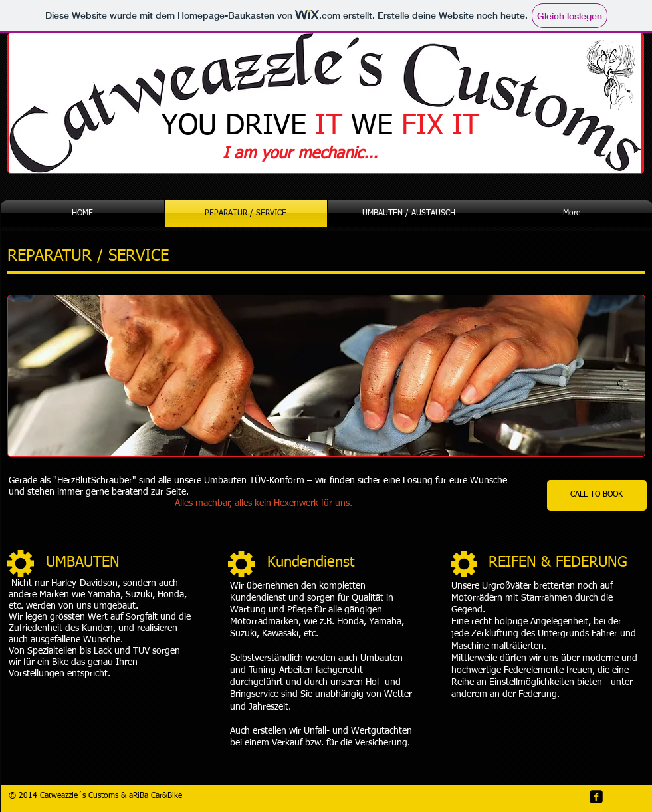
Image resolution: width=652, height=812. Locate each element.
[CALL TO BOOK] (597, 495)
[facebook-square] (596, 797)
